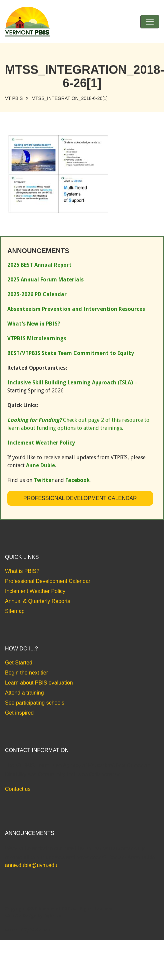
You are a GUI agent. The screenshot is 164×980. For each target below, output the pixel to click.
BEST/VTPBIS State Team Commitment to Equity (71, 353)
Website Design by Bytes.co (33, 916)
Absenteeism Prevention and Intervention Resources (76, 309)
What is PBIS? (22, 571)
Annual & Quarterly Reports (38, 601)
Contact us (18, 789)
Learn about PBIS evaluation (39, 683)
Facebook (77, 480)
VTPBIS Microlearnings (37, 338)
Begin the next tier (26, 673)
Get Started (19, 663)
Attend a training (24, 693)
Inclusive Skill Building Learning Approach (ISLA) (70, 383)
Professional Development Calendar (80, 498)
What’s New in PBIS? (34, 324)
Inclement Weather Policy (35, 591)
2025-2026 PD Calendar (37, 294)
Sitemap (15, 611)
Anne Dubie (40, 465)
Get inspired (19, 713)
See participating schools (35, 703)
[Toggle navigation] (150, 22)
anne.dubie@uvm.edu (31, 865)
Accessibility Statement (28, 930)
